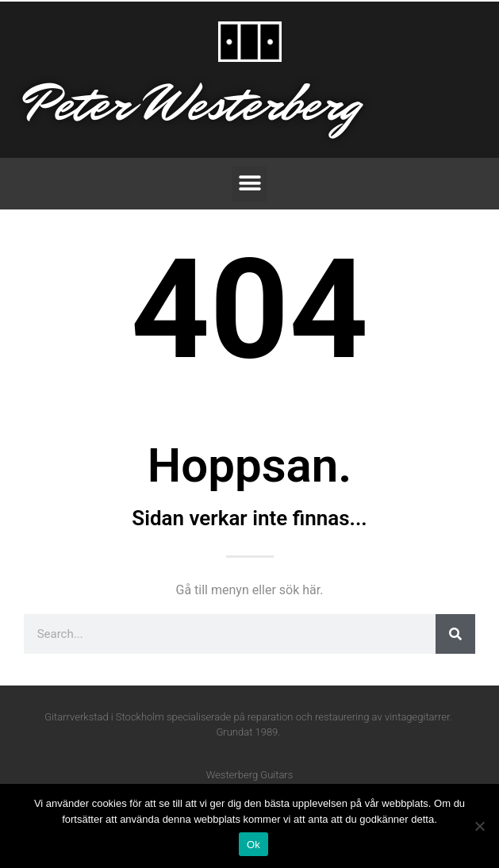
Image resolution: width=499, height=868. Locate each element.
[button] (249, 184)
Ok (253, 845)
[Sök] (455, 634)
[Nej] (479, 826)
